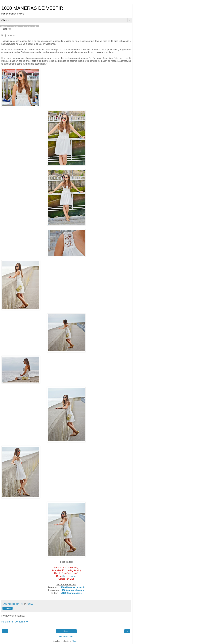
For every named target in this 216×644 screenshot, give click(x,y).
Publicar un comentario (15, 622)
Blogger (75, 641)
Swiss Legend (69, 576)
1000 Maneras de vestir (73, 587)
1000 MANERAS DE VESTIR (32, 8)
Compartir (8, 608)
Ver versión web (66, 636)
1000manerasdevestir (73, 590)
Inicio (66, 631)
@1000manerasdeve (71, 593)
